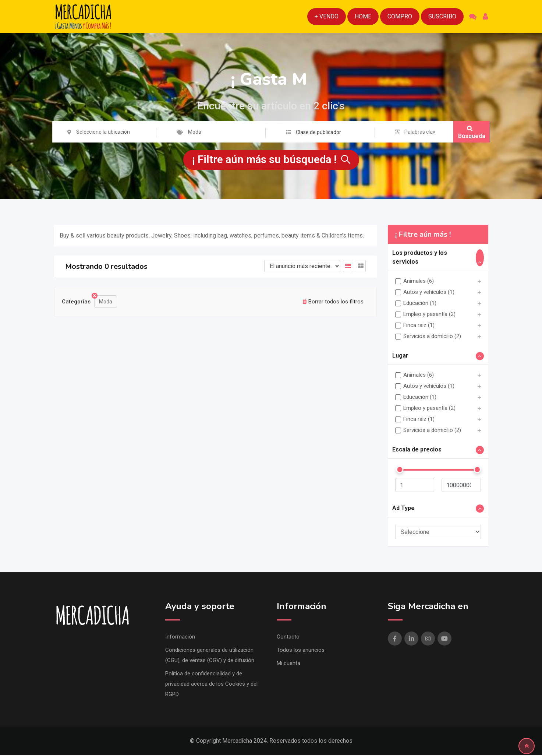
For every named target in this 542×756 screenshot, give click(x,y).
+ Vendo (327, 16)
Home (363, 16)
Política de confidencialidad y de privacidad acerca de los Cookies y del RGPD (211, 685)
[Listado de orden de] (302, 267)
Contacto (288, 637)
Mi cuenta (288, 664)
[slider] (400, 470)
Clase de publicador (318, 132)
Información (180, 637)
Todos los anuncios (301, 651)
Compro (400, 16)
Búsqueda (472, 132)
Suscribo (442, 16)
